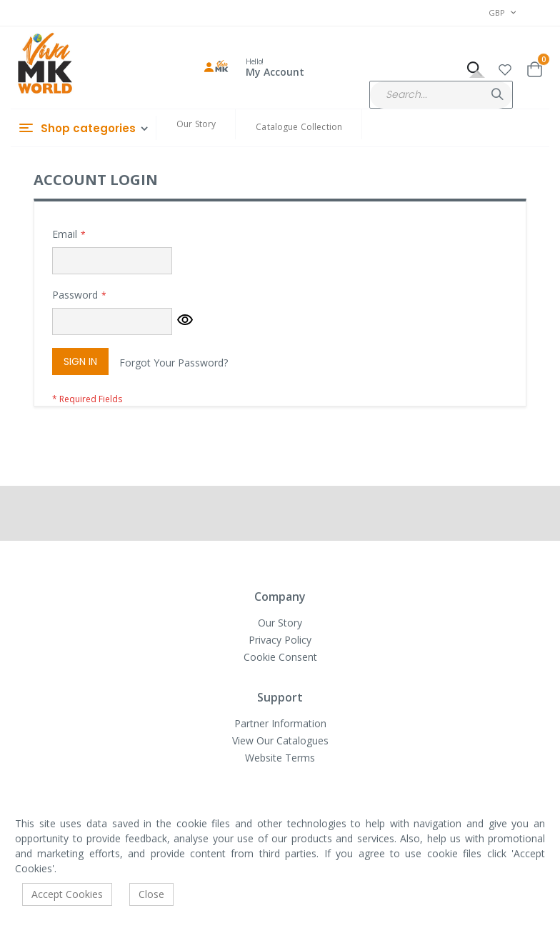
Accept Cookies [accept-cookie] (67, 894)
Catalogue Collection (299, 127)
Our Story (196, 124)
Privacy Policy (280, 640)
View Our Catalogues (280, 740)
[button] (505, 68)
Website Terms (280, 758)
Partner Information (280, 723)
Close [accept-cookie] (151, 894)
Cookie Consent (280, 657)
